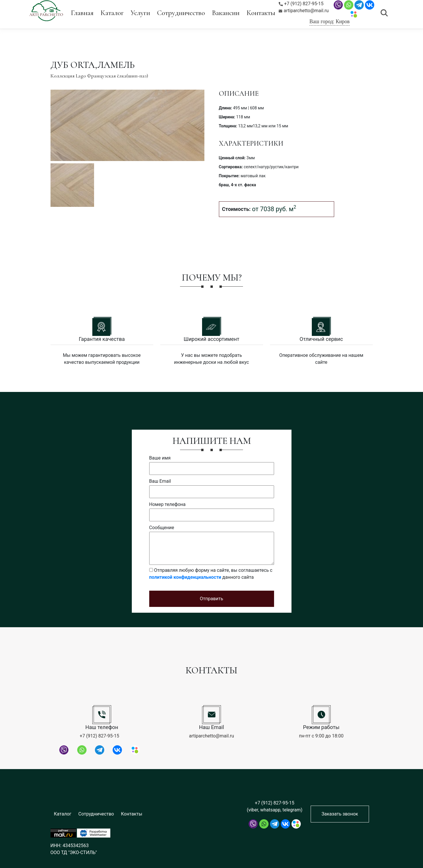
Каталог (112, 13)
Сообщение (162, 528)
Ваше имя (160, 458)
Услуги (140, 13)
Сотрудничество (181, 13)
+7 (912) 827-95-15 (301, 4)
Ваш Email (160, 481)
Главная (82, 13)
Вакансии (226, 13)
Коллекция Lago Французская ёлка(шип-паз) (99, 76)
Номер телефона (168, 504)
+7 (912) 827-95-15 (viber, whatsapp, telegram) (274, 806)
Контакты (261, 13)
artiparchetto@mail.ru (304, 11)
